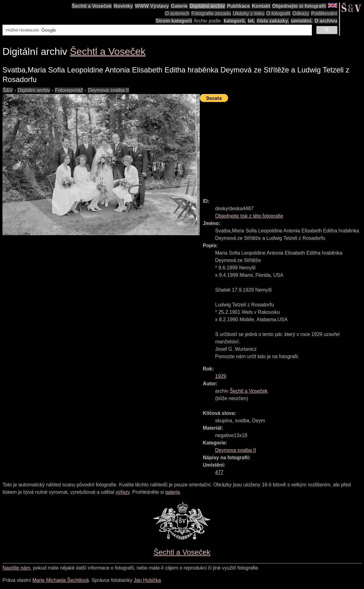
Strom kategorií (174, 21)
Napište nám (16, 568)
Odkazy (301, 13)
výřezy (123, 492)
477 (219, 472)
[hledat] (157, 30)
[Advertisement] (282, 147)
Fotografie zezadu (211, 13)
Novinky (123, 6)
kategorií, (235, 21)
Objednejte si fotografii (299, 6)
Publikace (238, 6)
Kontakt (261, 6)
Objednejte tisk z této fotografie (249, 216)
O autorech (177, 13)
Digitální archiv (207, 6)
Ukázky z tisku (248, 13)
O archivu (326, 21)
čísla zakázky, (273, 21)
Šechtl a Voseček (92, 6)
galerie (173, 492)
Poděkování (324, 13)
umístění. (302, 21)
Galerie (179, 6)
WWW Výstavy (152, 6)
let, (251, 21)
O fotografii (278, 13)
